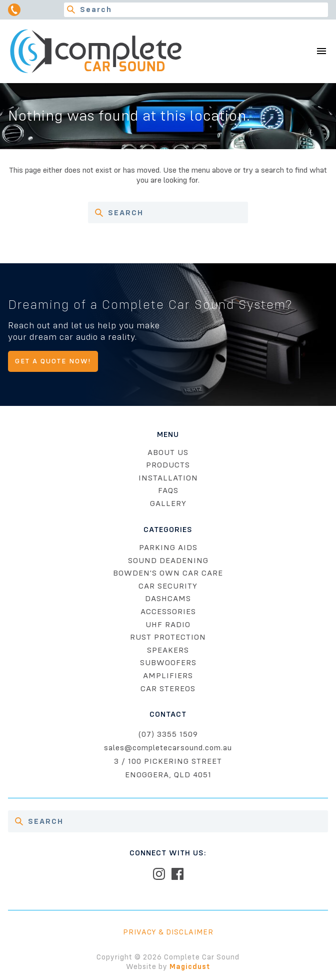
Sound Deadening (168, 561)
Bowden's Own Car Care (168, 573)
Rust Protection (168, 637)
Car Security (168, 586)
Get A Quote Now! (53, 361)
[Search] (71, 10)
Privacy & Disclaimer (168, 932)
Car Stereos (168, 689)
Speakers (168, 650)
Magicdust (190, 966)
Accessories (168, 612)
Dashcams (168, 599)
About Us (168, 452)
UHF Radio (168, 625)
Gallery (168, 504)
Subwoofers (168, 663)
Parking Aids (168, 548)
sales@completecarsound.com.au (168, 748)
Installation (168, 478)
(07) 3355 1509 (168, 734)
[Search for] (196, 10)
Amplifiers (168, 676)
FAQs (168, 491)
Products (168, 465)
